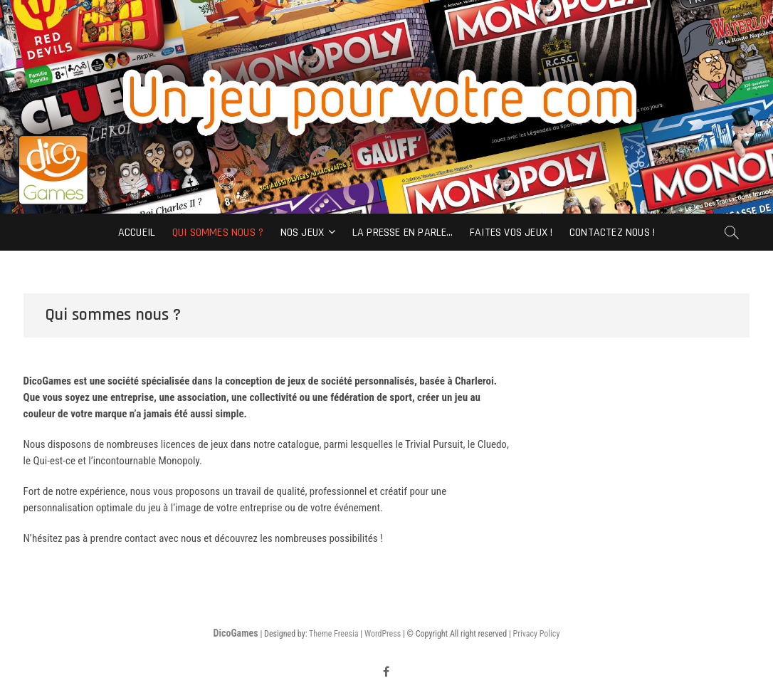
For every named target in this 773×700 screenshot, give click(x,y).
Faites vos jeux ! (511, 233)
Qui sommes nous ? (218, 233)
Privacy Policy (537, 634)
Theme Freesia (333, 634)
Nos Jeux (303, 233)
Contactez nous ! (612, 233)
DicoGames (236, 633)
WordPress (383, 634)
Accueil (137, 233)
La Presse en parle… (403, 233)
